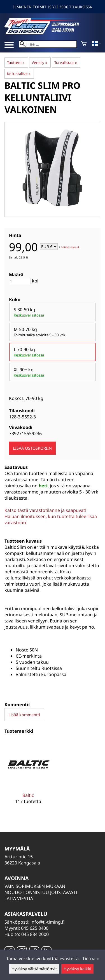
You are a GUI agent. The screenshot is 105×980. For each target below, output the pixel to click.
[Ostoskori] (84, 44)
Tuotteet (16, 63)
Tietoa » (91, 959)
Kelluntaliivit (19, 74)
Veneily (39, 63)
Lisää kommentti (24, 715)
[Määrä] (20, 281)
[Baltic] (28, 776)
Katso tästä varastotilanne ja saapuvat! (45, 510)
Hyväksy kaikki (77, 969)
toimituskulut (70, 247)
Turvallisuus (66, 63)
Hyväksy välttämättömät (34, 969)
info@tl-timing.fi (48, 922)
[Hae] (48, 44)
